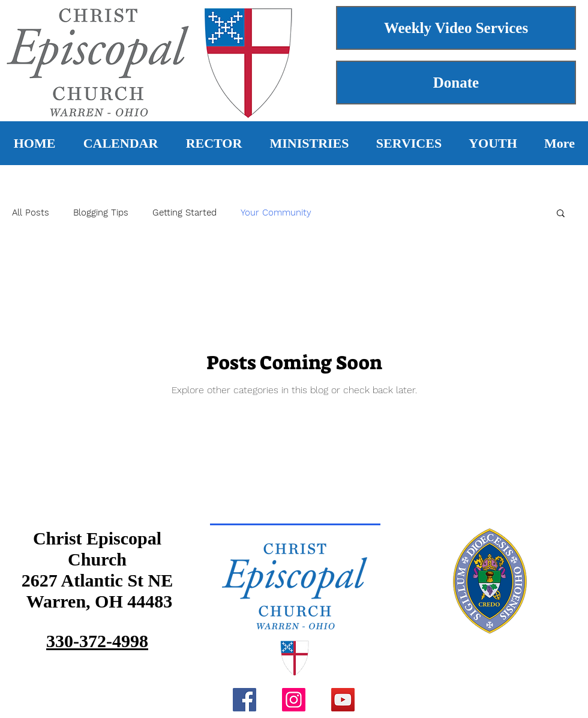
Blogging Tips (101, 213)
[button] (561, 214)
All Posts (31, 213)
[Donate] (456, 83)
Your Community (276, 213)
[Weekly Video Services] (456, 28)
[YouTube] (343, 700)
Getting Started (184, 213)
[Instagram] (294, 700)
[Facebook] (244, 700)
